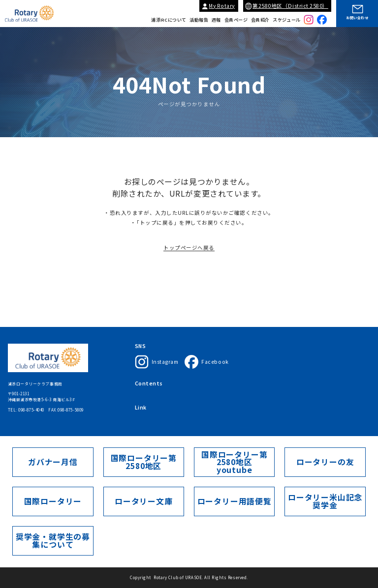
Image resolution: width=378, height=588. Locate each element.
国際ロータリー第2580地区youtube (235, 462)
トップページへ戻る (189, 252)
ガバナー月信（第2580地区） (283, 413)
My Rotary (222, 6)
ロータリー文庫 (143, 501)
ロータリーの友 (325, 462)
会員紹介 (260, 20)
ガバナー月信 (53, 462)
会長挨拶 (208, 384)
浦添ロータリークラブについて (164, 384)
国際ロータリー (150, 413)
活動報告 (199, 20)
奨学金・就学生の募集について (53, 541)
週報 (216, 20)
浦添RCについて (169, 20)
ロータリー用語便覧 (234, 501)
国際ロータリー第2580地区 (223, 413)
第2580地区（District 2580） (290, 6)
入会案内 (231, 384)
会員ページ (236, 20)
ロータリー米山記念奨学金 (325, 501)
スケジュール (286, 20)
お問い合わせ (357, 18)
